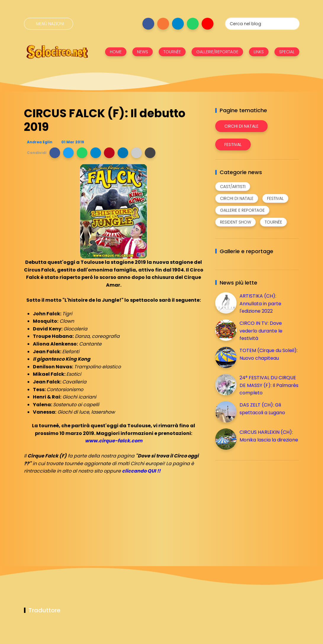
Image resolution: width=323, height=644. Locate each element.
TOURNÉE (172, 52)
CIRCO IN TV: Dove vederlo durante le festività (261, 331)
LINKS (259, 52)
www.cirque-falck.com (114, 441)
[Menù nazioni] (49, 24)
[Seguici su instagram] (163, 24)
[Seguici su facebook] (148, 24)
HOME (116, 52)
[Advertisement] (260, 506)
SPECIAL (287, 52)
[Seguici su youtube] (208, 24)
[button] (55, 153)
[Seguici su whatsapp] (193, 24)
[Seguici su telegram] (178, 24)
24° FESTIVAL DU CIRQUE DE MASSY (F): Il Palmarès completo (269, 385)
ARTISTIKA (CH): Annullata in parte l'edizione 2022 (260, 303)
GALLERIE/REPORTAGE (217, 52)
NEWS (143, 52)
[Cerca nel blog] (262, 24)
